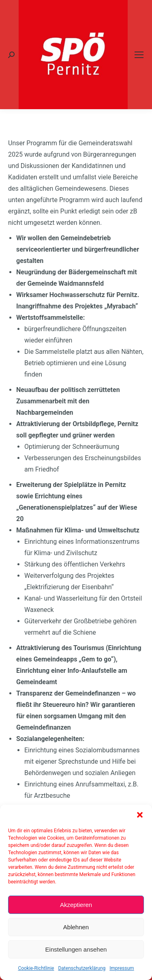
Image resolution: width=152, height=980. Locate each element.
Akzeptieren (76, 905)
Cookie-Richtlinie (36, 968)
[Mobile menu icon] (139, 55)
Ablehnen (76, 927)
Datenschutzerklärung (82, 968)
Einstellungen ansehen (76, 949)
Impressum (122, 968)
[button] (140, 815)
